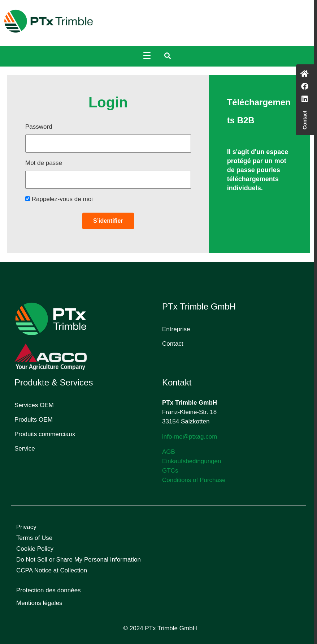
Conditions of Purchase (194, 480)
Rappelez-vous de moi (59, 199)
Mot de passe (44, 163)
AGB (169, 452)
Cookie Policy (35, 549)
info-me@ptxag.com (190, 437)
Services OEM (34, 405)
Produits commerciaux (45, 434)
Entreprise (176, 329)
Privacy (26, 527)
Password (39, 127)
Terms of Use (34, 538)
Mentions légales (39, 603)
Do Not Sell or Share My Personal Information (79, 560)
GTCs (170, 471)
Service (25, 449)
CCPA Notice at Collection (52, 570)
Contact (173, 344)
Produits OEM (34, 420)
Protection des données (49, 590)
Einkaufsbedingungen (192, 461)
